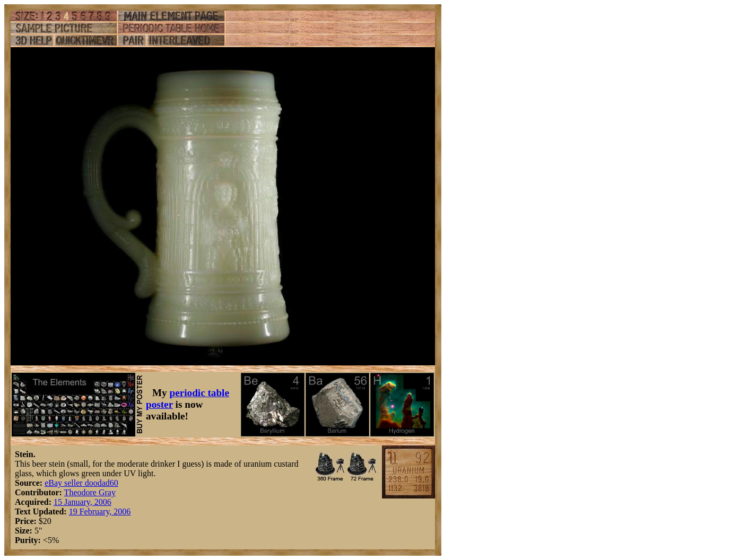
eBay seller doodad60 (81, 483)
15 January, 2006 (82, 502)
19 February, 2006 (100, 511)
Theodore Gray (90, 492)
